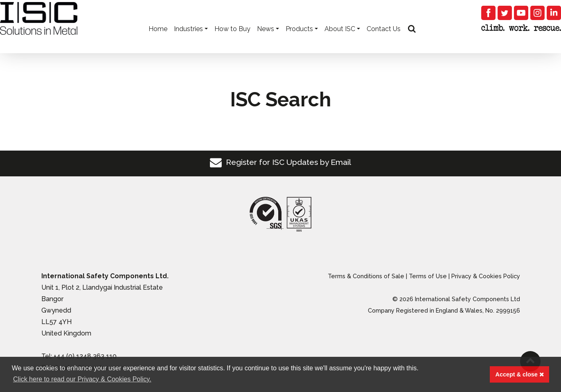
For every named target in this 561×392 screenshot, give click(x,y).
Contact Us (384, 41)
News (266, 41)
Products (299, 41)
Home (158, 41)
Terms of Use (428, 276)
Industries (188, 41)
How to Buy (232, 41)
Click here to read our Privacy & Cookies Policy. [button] (82, 379)
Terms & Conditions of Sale (366, 276)
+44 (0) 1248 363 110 (85, 356)
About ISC (340, 41)
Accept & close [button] (520, 374)
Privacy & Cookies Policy (486, 276)
